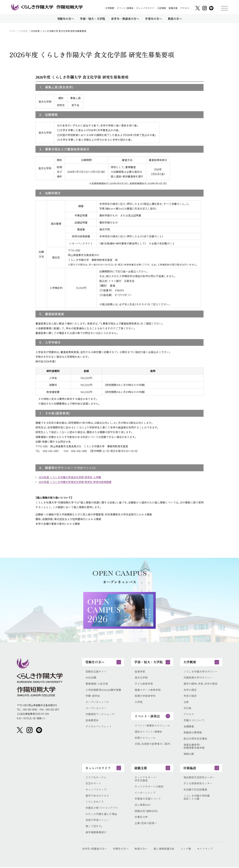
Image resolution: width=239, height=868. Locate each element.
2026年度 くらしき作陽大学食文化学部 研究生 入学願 (70, 477)
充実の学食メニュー (97, 821)
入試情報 (161, 8)
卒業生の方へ (121, 849)
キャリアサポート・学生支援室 (146, 779)
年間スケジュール (145, 738)
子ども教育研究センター (198, 784)
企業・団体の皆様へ (146, 824)
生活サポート (93, 784)
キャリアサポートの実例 (149, 787)
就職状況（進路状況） (146, 812)
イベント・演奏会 (125, 8)
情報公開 (189, 754)
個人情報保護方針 (164, 849)
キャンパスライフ (145, 8)
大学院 (139, 702)
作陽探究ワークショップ (100, 714)
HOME (13, 31)
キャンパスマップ (96, 790)
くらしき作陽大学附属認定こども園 (197, 798)
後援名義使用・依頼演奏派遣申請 (194, 747)
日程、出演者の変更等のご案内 (152, 744)
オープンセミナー (96, 708)
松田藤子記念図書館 (195, 790)
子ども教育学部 (144, 684)
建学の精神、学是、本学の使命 (201, 684)
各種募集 (189, 727)
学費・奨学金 (93, 696)
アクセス (185, 8)
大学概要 (110, 8)
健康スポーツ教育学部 (148, 690)
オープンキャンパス (97, 702)
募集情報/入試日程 (97, 684)
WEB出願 (91, 678)
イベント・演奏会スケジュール (152, 726)
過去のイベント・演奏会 (148, 732)
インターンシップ (145, 793)
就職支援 (173, 8)
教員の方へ (141, 849)
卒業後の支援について (148, 799)
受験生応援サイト (96, 672)
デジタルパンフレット (99, 727)
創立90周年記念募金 (195, 739)
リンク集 (186, 849)
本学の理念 (190, 690)
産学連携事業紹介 (96, 833)
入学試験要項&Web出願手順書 (103, 690)
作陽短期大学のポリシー (198, 678)
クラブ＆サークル (96, 778)
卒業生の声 (141, 818)
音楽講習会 (92, 720)
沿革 (186, 702)
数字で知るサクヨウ (97, 796)
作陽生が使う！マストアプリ (102, 808)
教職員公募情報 (193, 733)
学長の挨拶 (190, 696)
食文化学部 (141, 678)
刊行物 (187, 708)
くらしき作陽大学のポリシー (201, 672)
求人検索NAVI (143, 805)
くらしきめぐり (95, 802)
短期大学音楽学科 (145, 696)
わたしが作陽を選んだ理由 (101, 815)
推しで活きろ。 (94, 827)
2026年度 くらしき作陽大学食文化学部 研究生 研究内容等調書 (75, 482)
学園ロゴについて (194, 720)
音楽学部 (140, 672)
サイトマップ (205, 849)
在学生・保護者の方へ (95, 849)
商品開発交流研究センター (199, 778)
